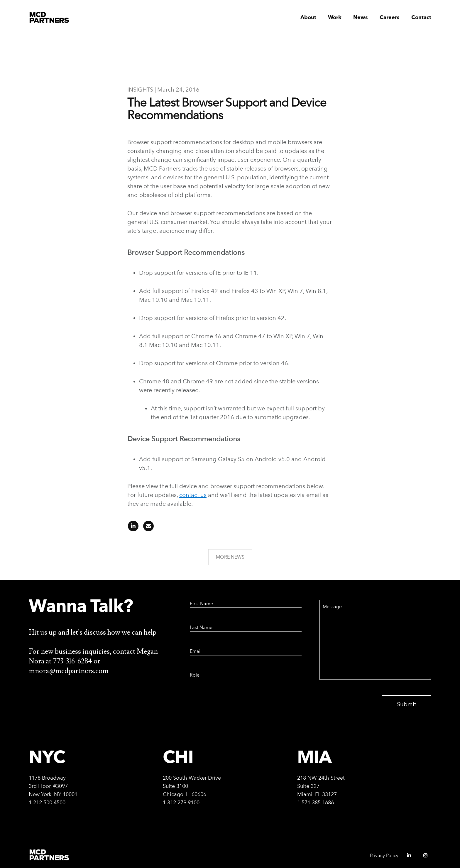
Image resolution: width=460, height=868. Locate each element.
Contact (421, 18)
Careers (390, 18)
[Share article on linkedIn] (133, 528)
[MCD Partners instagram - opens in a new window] (423, 857)
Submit (406, 704)
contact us (193, 495)
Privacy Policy (384, 856)
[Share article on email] (147, 528)
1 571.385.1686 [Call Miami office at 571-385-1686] (316, 802)
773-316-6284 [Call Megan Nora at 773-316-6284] (73, 661)
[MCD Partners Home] (49, 18)
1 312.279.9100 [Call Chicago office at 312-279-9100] (181, 802)
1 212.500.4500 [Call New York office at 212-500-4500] (47, 802)
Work (335, 18)
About (308, 18)
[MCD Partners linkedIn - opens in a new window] (407, 857)
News (361, 18)
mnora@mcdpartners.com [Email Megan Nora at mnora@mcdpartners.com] (69, 671)
